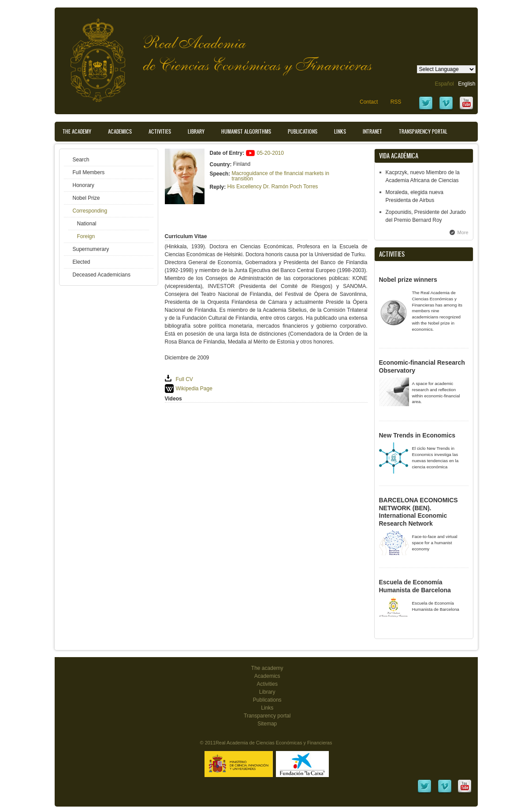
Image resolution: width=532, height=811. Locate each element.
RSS (396, 102)
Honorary (84, 185)
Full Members (89, 172)
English (467, 84)
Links (340, 131)
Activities (160, 131)
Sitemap (267, 724)
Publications (303, 131)
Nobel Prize (86, 198)
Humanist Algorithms (246, 131)
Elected (82, 262)
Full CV (184, 379)
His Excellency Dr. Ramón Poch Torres (273, 187)
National (87, 224)
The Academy (77, 131)
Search (81, 160)
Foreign (86, 236)
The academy (267, 668)
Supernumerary (91, 249)
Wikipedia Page (194, 389)
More (463, 232)
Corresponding (90, 211)
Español (444, 84)
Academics (120, 131)
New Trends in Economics (417, 435)
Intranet (372, 131)
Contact (369, 102)
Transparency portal (423, 131)
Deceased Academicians (102, 275)
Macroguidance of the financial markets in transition (281, 176)
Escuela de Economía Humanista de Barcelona (415, 586)
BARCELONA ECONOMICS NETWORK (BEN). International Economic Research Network (419, 512)
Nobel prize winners (408, 280)
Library (196, 131)
